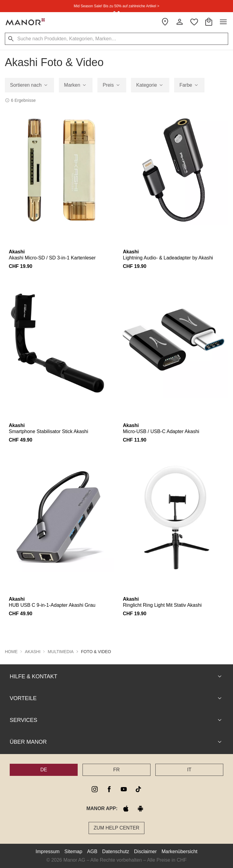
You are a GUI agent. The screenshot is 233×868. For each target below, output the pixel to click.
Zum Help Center (117, 828)
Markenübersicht (179, 851)
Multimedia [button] (61, 652)
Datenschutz (116, 851)
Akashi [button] (33, 652)
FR (116, 770)
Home (11, 652)
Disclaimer (145, 851)
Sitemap (73, 851)
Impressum (47, 851)
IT (189, 770)
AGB (92, 851)
